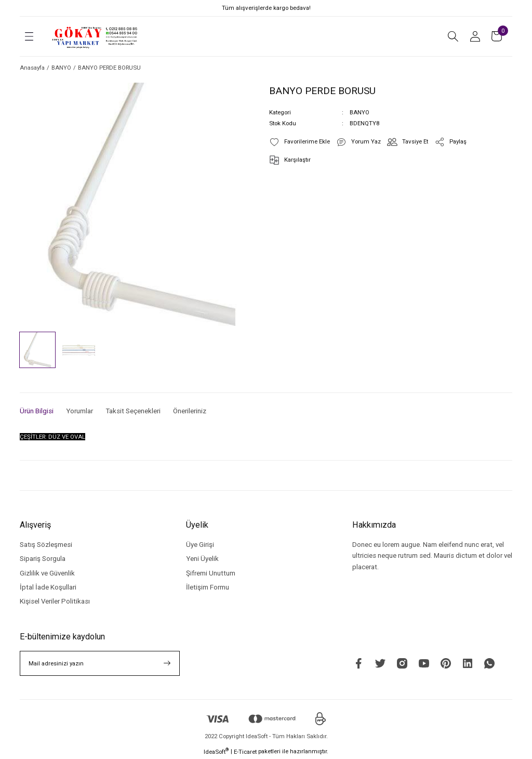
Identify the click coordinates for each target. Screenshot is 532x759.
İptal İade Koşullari (48, 587)
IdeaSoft (216, 751)
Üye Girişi (200, 545)
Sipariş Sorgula (43, 559)
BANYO (360, 112)
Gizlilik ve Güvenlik (47, 573)
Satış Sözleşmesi (46, 545)
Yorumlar (79, 411)
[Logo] (95, 36)
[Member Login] (475, 36)
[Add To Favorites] (300, 142)
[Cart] (497, 36)
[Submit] (167, 663)
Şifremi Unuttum (211, 573)
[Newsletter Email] (100, 663)
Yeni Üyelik (202, 559)
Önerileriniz (190, 411)
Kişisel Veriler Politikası (55, 601)
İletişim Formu (208, 587)
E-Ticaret (245, 752)
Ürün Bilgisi (37, 411)
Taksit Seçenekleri (133, 411)
